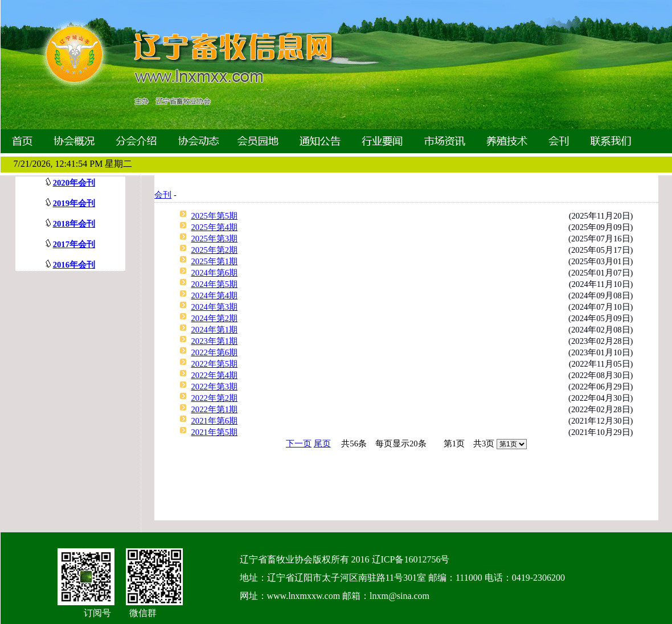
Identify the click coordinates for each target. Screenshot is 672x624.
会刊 (163, 195)
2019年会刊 (74, 203)
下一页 (299, 444)
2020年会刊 (74, 183)
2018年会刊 (74, 224)
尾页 (322, 444)
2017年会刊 (74, 244)
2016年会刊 (74, 265)
